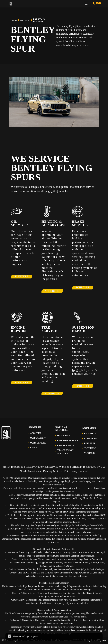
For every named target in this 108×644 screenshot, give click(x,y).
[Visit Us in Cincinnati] (100, 3)
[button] (86, 4)
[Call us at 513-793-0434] (94, 3)
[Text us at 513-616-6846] (97, 3)
